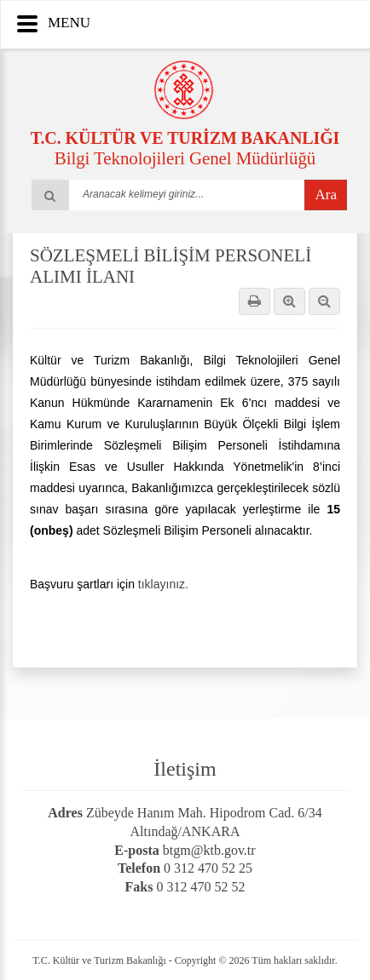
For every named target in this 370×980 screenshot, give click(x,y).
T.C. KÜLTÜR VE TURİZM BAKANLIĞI (185, 138)
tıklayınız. (163, 584)
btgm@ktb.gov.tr (209, 850)
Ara (326, 195)
